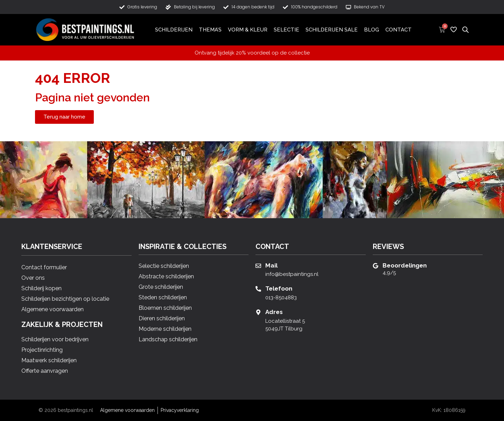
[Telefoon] (258, 289)
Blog (372, 30)
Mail (271, 265)
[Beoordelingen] (376, 266)
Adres (274, 312)
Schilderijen (174, 30)
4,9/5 (389, 273)
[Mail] (258, 266)
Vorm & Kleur (248, 30)
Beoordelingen (405, 265)
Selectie (286, 30)
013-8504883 (281, 298)
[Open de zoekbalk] (465, 29)
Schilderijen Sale (332, 30)
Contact (398, 30)
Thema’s (210, 30)
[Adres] (258, 312)
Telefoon (279, 288)
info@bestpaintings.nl (292, 274)
